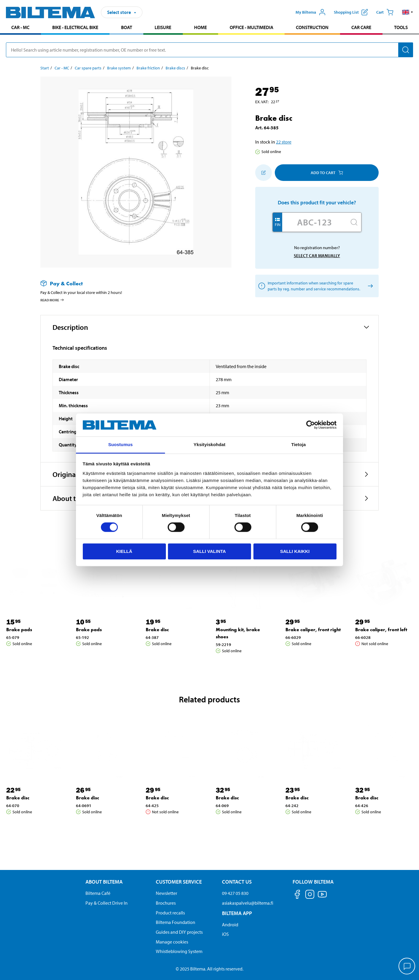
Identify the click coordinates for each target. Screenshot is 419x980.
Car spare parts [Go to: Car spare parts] (88, 68)
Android (230, 925)
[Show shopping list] (351, 12)
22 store (284, 142)
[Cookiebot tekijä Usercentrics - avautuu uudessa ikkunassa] (311, 425)
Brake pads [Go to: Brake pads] (19, 630)
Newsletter (166, 893)
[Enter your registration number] (315, 222)
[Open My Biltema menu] (311, 12)
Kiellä (124, 551)
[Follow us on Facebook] (297, 895)
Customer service (179, 882)
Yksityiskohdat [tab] (209, 444)
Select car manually (317, 256)
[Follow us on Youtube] (322, 897)
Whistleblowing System (179, 951)
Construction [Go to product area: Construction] (312, 27)
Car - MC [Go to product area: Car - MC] (20, 27)
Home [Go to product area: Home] (200, 27)
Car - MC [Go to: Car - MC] (62, 68)
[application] (407, 967)
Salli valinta (209, 551)
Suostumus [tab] (121, 444)
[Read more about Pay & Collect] (130, 283)
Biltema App (237, 913)
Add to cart (327, 173)
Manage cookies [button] (172, 942)
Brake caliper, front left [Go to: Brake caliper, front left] (381, 630)
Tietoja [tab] (299, 444)
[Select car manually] (369, 286)
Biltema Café (98, 893)
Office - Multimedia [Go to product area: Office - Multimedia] (251, 27)
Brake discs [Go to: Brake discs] (175, 68)
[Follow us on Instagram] (310, 895)
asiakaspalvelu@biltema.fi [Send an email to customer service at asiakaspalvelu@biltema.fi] (248, 903)
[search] (209, 50)
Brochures (166, 903)
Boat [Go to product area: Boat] (127, 27)
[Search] (406, 50)
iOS (225, 934)
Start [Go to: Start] (45, 68)
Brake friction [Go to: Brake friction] (148, 68)
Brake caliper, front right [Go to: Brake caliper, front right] (313, 630)
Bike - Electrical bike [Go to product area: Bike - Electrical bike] (75, 27)
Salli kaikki (295, 551)
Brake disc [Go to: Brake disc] (157, 630)
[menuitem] (20, 28)
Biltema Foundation (176, 922)
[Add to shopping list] (264, 173)
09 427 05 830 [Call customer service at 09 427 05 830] (235, 893)
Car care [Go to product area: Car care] (361, 27)
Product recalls (170, 913)
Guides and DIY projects (179, 932)
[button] (408, 12)
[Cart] (385, 12)
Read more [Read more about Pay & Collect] (52, 300)
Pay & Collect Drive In (107, 903)
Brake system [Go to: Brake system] (119, 68)
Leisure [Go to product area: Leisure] (163, 27)
